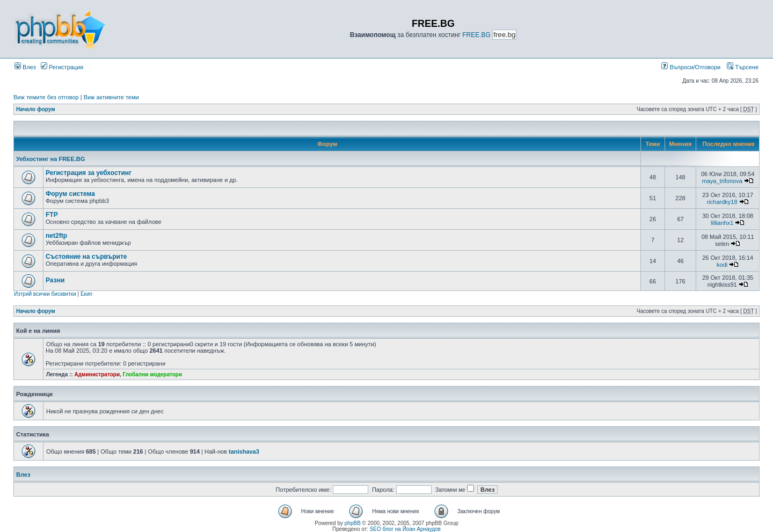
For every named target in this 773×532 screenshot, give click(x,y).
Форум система (70, 194)
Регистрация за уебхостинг (89, 173)
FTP (52, 215)
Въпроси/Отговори (691, 67)
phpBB (353, 523)
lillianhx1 (722, 223)
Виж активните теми (111, 97)
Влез (25, 67)
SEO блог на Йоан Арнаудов (405, 529)
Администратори (97, 374)
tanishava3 (244, 451)
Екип (86, 294)
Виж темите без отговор (46, 97)
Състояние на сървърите (86, 257)
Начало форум (36, 109)
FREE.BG (476, 35)
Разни (55, 280)
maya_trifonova (722, 181)
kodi (722, 265)
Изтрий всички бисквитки (45, 294)
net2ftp (56, 236)
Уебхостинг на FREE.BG (50, 159)
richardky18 (722, 202)
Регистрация (62, 67)
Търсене (743, 67)
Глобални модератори (153, 374)
